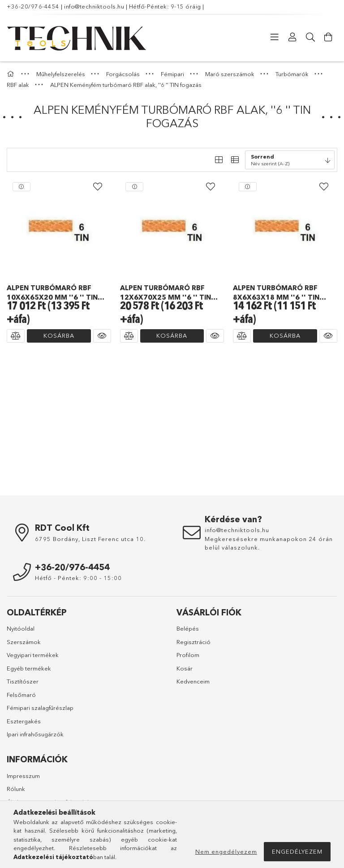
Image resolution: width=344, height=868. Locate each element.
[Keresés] (310, 37)
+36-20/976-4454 (33, 6)
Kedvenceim (193, 681)
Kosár (185, 668)
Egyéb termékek (29, 668)
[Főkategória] (12, 74)
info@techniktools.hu (94, 6)
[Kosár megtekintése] (328, 37)
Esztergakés (24, 721)
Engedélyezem (297, 851)
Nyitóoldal (21, 628)
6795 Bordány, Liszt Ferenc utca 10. (90, 539)
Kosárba (59, 335)
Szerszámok (24, 642)
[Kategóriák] (275, 37)
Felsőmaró (21, 695)
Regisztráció (193, 642)
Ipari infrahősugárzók (35, 734)
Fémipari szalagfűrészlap (40, 708)
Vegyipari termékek (33, 655)
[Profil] (292, 37)
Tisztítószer (23, 681)
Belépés (188, 628)
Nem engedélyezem (226, 851)
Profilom (188, 655)
